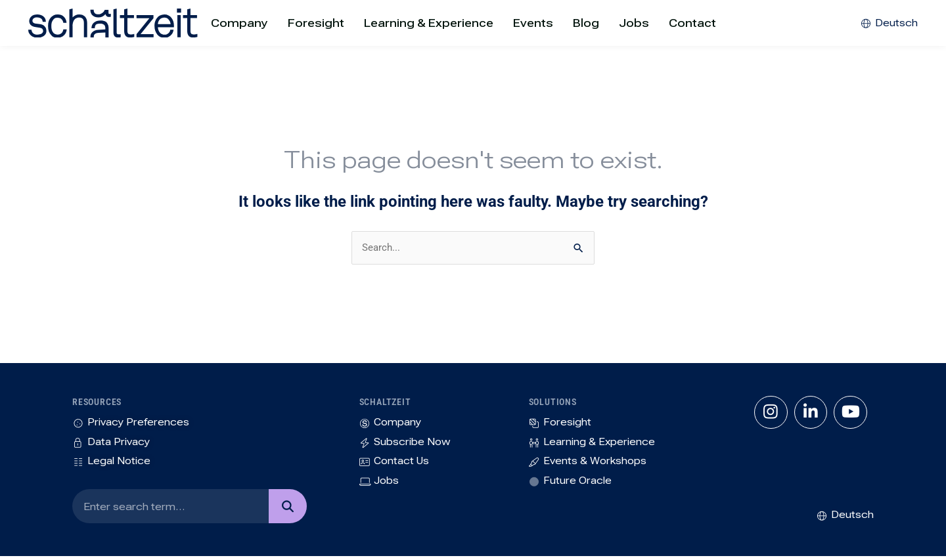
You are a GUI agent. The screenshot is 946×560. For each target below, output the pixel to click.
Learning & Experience (429, 23)
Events (533, 23)
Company (239, 23)
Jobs (634, 23)
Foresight (316, 23)
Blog (586, 23)
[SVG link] (81, 23)
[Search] (287, 510)
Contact (692, 23)
